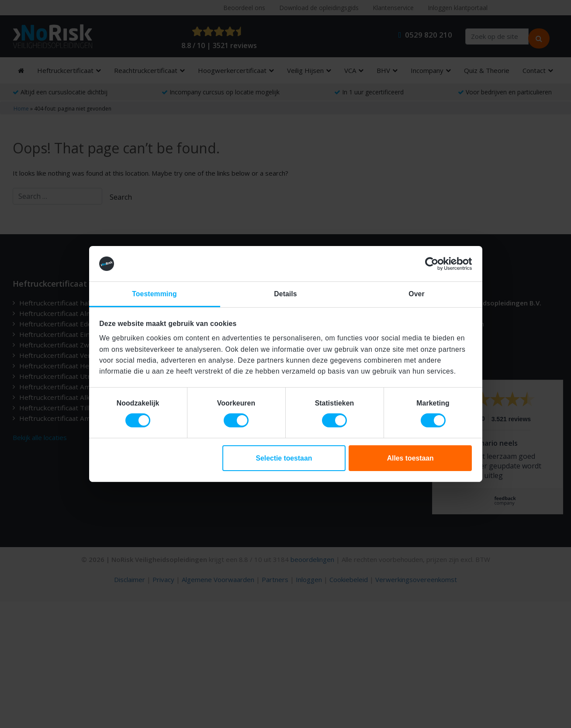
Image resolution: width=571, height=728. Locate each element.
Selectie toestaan (284, 458)
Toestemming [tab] (154, 294)
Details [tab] (285, 294)
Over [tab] (416, 294)
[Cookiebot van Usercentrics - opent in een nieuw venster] (434, 264)
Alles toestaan (410, 458)
